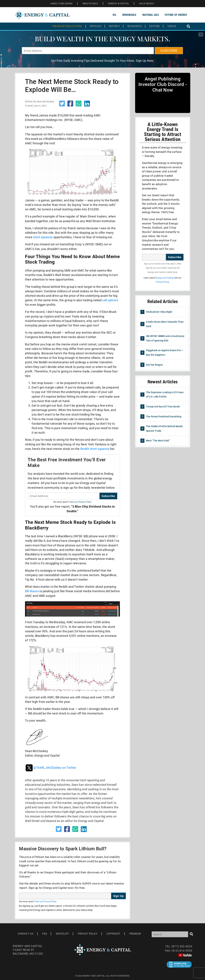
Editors (154, 26)
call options (110, 300)
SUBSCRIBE (169, 51)
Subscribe (108, 496)
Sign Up (118, 896)
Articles (95, 26)
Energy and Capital (165, 278)
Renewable (129, 15)
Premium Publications (67, 26)
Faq (45, 934)
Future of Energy (176, 15)
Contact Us (26, 934)
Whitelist (62, 934)
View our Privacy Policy (80, 502)
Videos (172, 26)
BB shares (32, 591)
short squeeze (43, 237)
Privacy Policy (163, 282)
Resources (135, 26)
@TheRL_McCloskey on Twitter (51, 768)
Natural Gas (151, 15)
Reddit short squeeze (95, 449)
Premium (135, 934)
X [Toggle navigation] (201, 34)
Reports (114, 26)
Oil (115, 15)
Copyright (113, 934)
